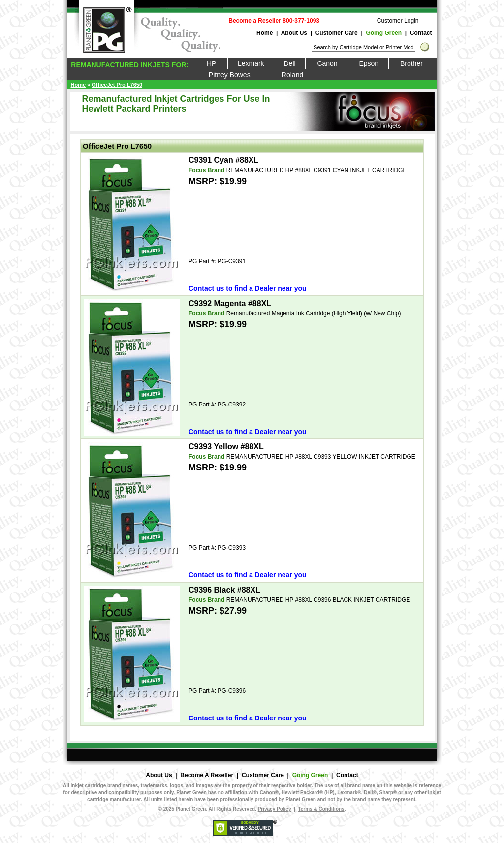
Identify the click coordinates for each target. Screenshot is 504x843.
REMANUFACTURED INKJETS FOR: (129, 65)
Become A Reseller (207, 775)
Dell (289, 63)
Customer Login (398, 21)
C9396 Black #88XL (224, 590)
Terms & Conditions (321, 809)
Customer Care (337, 33)
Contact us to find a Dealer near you (248, 288)
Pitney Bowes (230, 75)
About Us (294, 33)
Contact (421, 33)
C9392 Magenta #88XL (230, 303)
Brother (411, 63)
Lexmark (250, 63)
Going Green (384, 33)
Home (265, 33)
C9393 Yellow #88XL (226, 447)
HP (211, 63)
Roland (293, 75)
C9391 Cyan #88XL (223, 160)
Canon (326, 63)
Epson (368, 63)
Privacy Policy (275, 809)
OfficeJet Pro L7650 (117, 85)
